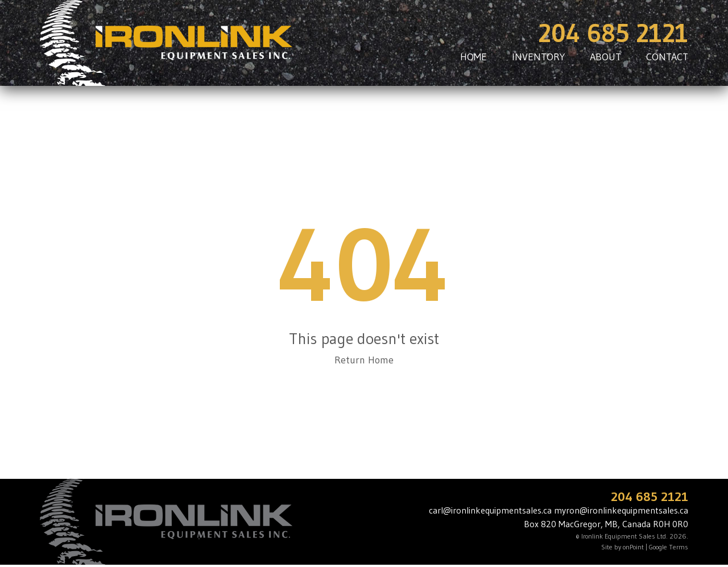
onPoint (633, 547)
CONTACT (667, 57)
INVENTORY (538, 57)
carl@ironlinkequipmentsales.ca (490, 510)
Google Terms (669, 547)
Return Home (364, 360)
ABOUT (605, 57)
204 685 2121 (613, 33)
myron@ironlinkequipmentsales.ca (621, 510)
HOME (473, 57)
